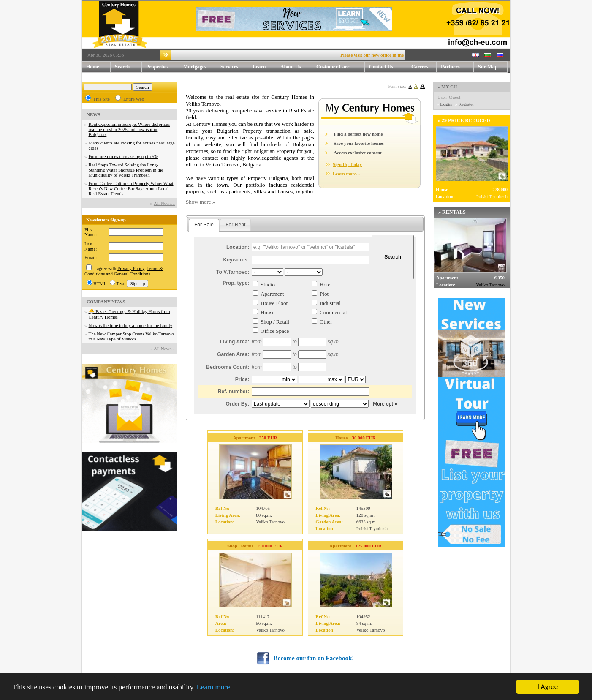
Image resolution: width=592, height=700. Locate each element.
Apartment (272, 294)
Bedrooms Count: (228, 367)
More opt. (384, 404)
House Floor (274, 303)
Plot (324, 294)
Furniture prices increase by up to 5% (124, 156)
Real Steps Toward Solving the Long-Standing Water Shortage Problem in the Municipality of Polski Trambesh (126, 170)
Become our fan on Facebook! (314, 658)
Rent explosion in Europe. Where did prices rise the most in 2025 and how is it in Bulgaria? (129, 129)
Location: (238, 247)
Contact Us (388, 67)
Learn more (213, 687)
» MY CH (447, 87)
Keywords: (236, 260)
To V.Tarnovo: (233, 272)
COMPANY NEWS (106, 302)
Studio (268, 285)
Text (121, 283)
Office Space (275, 331)
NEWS (93, 114)
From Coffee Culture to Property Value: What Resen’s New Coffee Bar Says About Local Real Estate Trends (131, 188)
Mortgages (195, 67)
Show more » (200, 202)
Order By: (238, 404)
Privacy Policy (131, 268)
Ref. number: (234, 392)
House (267, 312)
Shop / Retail (275, 322)
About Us (296, 67)
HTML (100, 283)
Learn (264, 67)
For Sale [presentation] (204, 225)
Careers (420, 67)
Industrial (330, 303)
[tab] (204, 225)
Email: (91, 257)
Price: (242, 379)
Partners (450, 67)
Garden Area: (233, 354)
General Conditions (132, 274)
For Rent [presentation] (235, 225)
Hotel (326, 285)
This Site (102, 99)
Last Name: (91, 246)
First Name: (91, 232)
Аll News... (164, 203)
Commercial (333, 312)
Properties (163, 67)
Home (93, 67)
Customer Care (333, 67)
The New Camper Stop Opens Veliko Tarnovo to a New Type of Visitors (131, 336)
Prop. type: (236, 283)
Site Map (488, 67)
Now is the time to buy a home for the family (131, 325)
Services (234, 67)
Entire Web (134, 99)
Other (326, 322)
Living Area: (235, 342)
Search (122, 67)
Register (466, 104)
